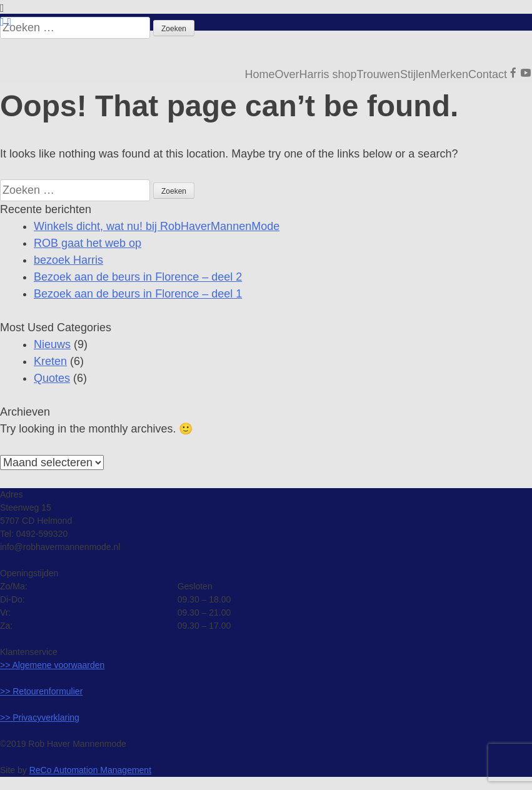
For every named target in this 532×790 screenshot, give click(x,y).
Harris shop (328, 74)
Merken (449, 74)
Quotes (52, 378)
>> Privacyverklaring (40, 717)
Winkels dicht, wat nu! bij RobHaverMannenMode (157, 226)
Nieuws (52, 344)
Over (287, 74)
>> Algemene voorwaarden (52, 665)
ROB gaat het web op (88, 243)
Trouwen (379, 74)
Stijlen (415, 74)
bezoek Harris (68, 260)
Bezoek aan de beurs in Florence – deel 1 (138, 294)
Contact (488, 74)
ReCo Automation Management (90, 770)
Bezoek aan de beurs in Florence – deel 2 (138, 277)
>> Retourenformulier (41, 691)
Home (259, 74)
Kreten (50, 361)
